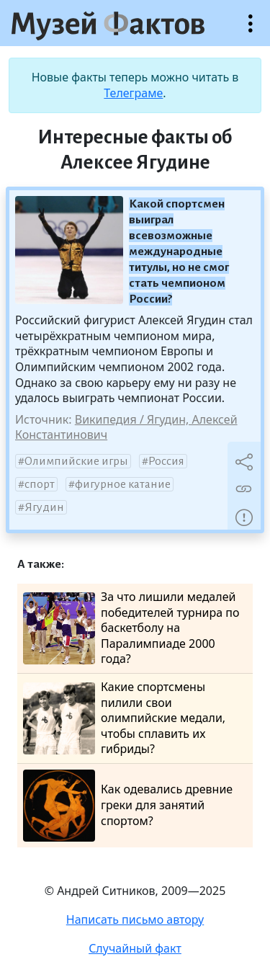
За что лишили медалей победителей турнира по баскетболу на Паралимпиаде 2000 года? (131, 628)
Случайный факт (135, 948)
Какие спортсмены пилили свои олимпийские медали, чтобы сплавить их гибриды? (124, 718)
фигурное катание (123, 484)
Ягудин (44, 507)
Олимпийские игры (76, 461)
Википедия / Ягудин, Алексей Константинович (126, 427)
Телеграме (133, 93)
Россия (166, 461)
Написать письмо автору (135, 919)
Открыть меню (251, 31)
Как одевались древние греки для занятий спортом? (128, 806)
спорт (40, 484)
